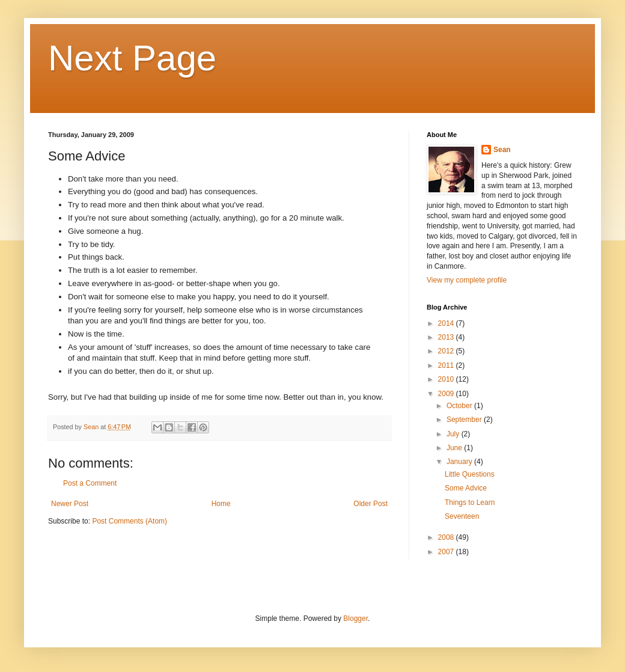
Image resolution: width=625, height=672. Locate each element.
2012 (447, 351)
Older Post (370, 504)
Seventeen (462, 516)
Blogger (355, 619)
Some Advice (466, 488)
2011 (447, 365)
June (455, 448)
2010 (447, 379)
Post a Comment (90, 483)
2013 (447, 337)
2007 (447, 552)
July (454, 434)
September (465, 420)
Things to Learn (470, 502)
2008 (447, 537)
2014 (447, 323)
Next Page (132, 58)
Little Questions (470, 474)
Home (221, 504)
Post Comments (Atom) (130, 521)
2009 (447, 394)
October (460, 406)
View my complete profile (467, 280)
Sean (502, 150)
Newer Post (70, 504)
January (460, 462)
